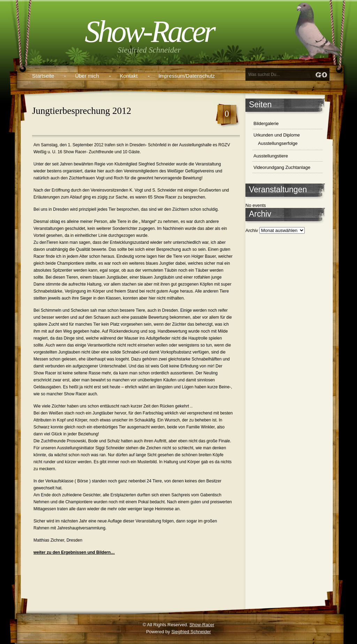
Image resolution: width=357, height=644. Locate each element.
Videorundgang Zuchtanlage (282, 167)
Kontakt (129, 76)
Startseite (43, 76)
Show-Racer (149, 32)
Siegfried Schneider (191, 632)
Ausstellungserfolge (278, 143)
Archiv (252, 230)
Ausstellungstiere (271, 156)
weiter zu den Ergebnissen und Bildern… (74, 552)
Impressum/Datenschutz (187, 76)
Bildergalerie (266, 123)
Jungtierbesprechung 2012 (82, 111)
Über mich (87, 76)
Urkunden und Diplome (277, 135)
